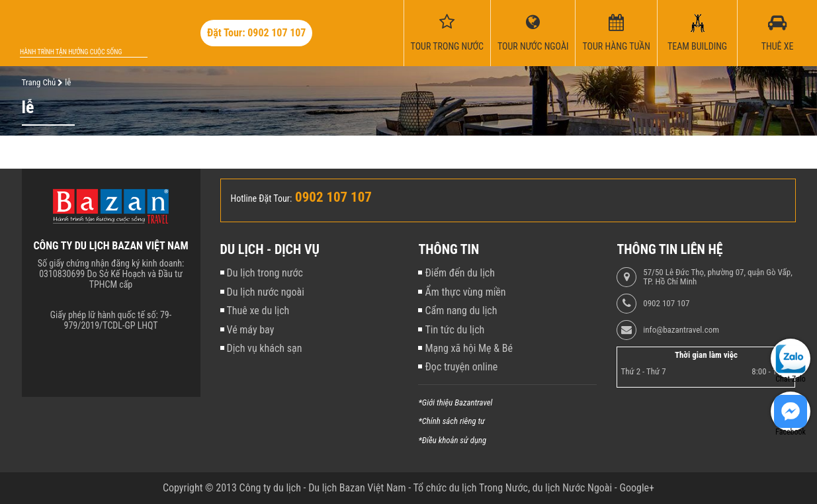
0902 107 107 (666, 304)
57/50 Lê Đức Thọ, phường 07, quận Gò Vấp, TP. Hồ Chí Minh (717, 277)
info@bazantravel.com (681, 330)
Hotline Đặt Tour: (262, 198)
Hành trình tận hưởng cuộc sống (71, 52)
